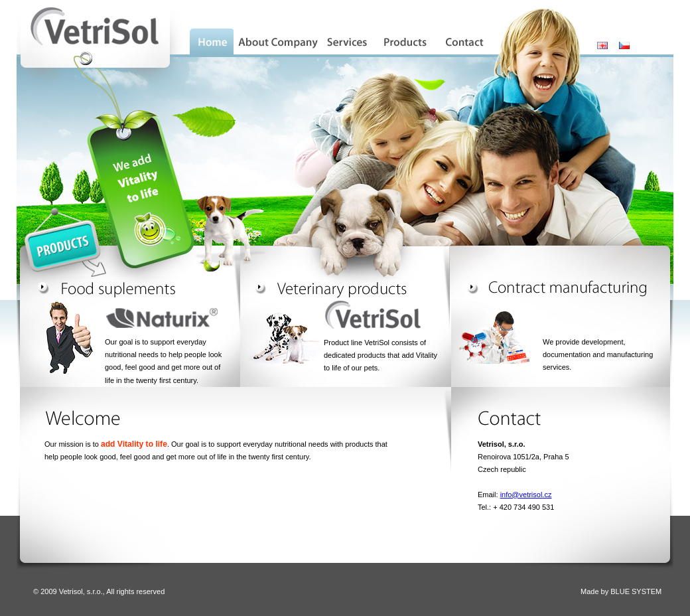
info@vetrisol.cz (526, 495)
